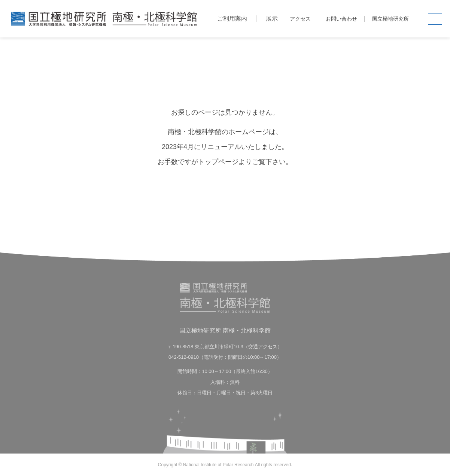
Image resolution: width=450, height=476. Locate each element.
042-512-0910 (184, 357)
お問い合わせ (341, 19)
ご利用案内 (232, 19)
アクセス (300, 19)
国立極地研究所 (390, 19)
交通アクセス (263, 347)
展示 (272, 19)
